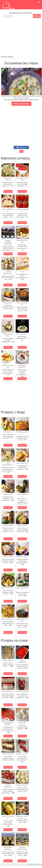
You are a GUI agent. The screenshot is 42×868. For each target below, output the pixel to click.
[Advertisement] (21, 37)
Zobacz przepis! (8, 191)
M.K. (41, 864)
